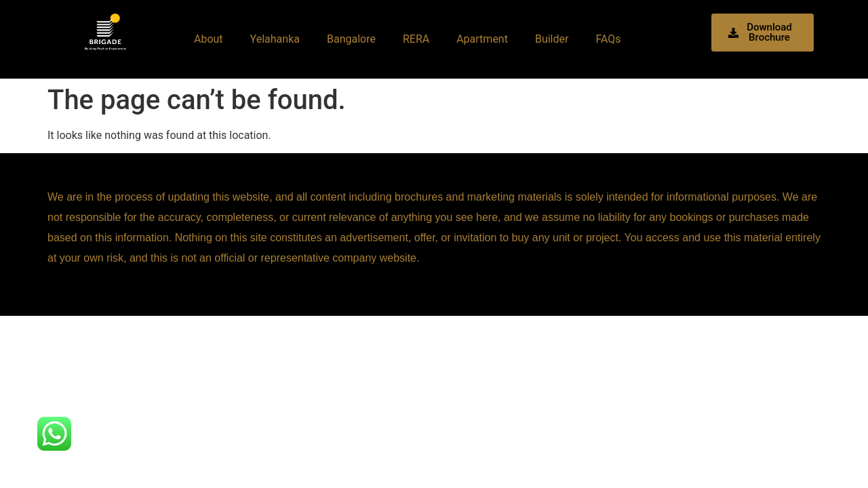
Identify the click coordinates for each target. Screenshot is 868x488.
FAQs (608, 39)
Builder (552, 39)
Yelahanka (275, 39)
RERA (416, 39)
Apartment (482, 39)
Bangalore (351, 39)
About (209, 39)
